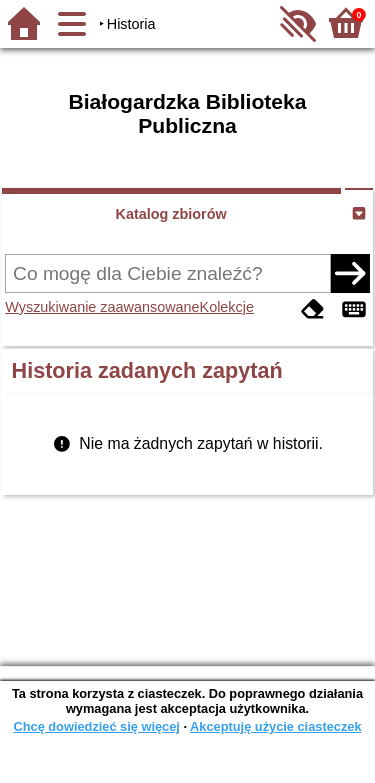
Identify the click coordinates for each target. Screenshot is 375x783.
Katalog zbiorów (171, 214)
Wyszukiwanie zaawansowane (102, 307)
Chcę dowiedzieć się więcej (96, 726)
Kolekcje (227, 307)
